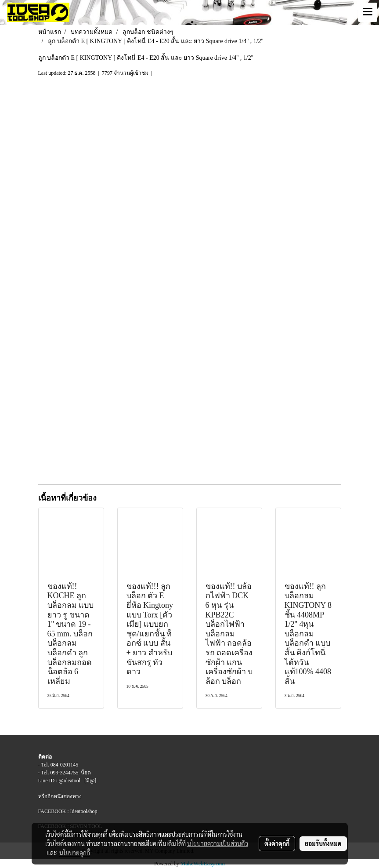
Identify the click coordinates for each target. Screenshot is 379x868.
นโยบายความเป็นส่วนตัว (218, 843)
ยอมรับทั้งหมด (323, 843)
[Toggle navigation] (368, 12)
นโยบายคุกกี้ (75, 853)
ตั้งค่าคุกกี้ (277, 843)
